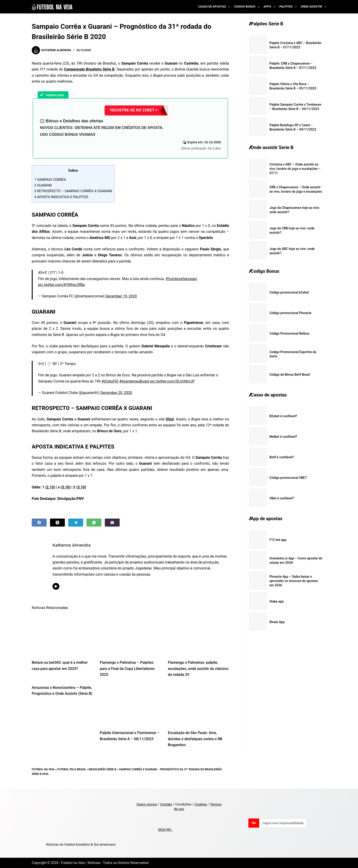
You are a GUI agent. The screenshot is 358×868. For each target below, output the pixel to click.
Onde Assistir (313, 7)
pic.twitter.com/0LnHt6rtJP (172, 381)
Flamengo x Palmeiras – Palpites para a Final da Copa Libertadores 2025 (127, 669)
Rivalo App (277, 622)
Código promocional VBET (288, 478)
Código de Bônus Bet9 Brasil (290, 375)
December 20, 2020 (116, 393)
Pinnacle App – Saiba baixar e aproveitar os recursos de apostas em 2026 (294, 581)
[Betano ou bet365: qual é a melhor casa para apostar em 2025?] (62, 635)
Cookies (201, 804)
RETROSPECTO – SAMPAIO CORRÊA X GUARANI (73, 191)
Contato (166, 804)
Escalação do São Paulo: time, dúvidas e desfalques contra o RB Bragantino (195, 739)
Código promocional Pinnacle (290, 313)
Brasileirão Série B (103, 769)
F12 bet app (278, 540)
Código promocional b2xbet (289, 292)
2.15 (50, 487)
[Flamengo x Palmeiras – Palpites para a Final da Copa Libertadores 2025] (130, 635)
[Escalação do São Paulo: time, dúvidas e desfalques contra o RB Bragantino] (198, 705)
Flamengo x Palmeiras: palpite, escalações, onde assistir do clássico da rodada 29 (198, 669)
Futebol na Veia (43, 769)
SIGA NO (165, 830)
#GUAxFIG (110, 381)
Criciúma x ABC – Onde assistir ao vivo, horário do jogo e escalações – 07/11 (295, 169)
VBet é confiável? (282, 498)
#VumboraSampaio (181, 279)
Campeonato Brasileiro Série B (89, 69)
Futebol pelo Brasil (72, 769)
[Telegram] (76, 523)
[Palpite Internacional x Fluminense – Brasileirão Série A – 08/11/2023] (130, 705)
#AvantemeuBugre (134, 381)
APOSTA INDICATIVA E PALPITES (61, 197)
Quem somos (147, 804)
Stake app (276, 601)
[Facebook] (39, 523)
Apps (270, 7)
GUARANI (43, 185)
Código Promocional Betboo (290, 333)
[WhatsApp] (94, 523)
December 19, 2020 (121, 296)
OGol (170, 419)
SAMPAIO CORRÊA (50, 180)
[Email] (112, 523)
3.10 (66, 487)
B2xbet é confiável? (283, 416)
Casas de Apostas (215, 7)
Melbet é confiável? (283, 437)
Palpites (289, 7)
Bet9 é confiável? (282, 457)
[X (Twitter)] (57, 523)
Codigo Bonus (248, 7)
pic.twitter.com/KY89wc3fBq (61, 285)
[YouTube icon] (56, 586)
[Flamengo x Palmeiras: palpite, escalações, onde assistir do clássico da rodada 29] (198, 635)
